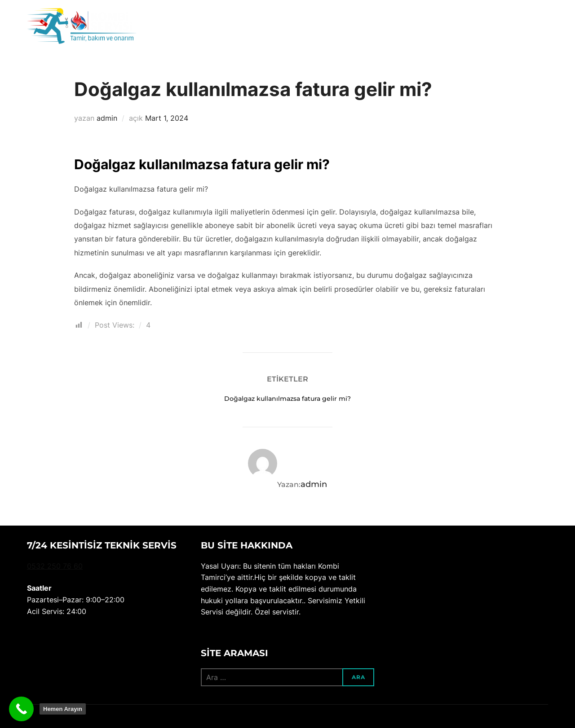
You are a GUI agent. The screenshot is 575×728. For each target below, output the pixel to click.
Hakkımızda (422, 28)
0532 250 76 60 (55, 566)
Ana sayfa (368, 28)
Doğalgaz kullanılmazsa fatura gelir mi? (287, 399)
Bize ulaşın (506, 28)
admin (107, 118)
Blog (465, 28)
